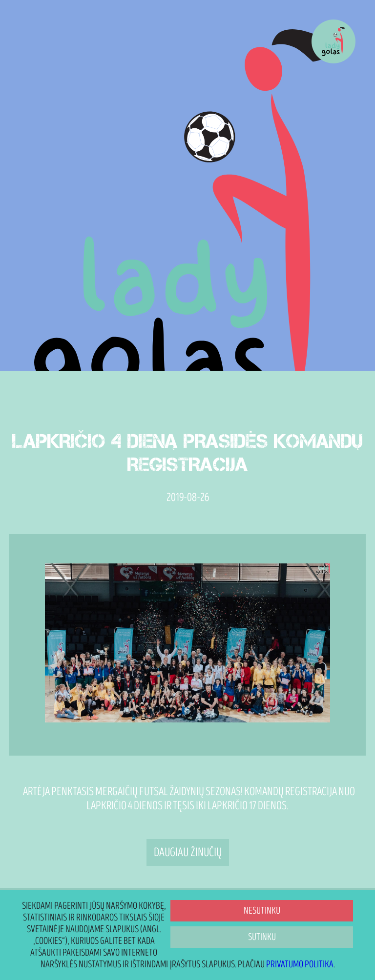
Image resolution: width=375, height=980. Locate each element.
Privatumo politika (300, 964)
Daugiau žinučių (188, 852)
